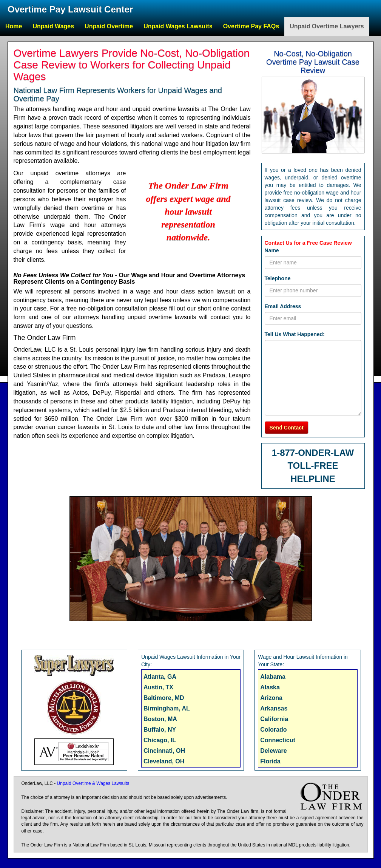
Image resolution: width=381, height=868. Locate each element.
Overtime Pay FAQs (251, 26)
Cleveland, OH (164, 761)
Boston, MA (160, 719)
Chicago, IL (160, 740)
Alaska (270, 687)
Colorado (273, 730)
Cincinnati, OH (164, 751)
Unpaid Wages (53, 26)
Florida (270, 761)
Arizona (271, 698)
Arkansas (274, 708)
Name (272, 250)
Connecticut (278, 740)
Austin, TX (158, 687)
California (274, 719)
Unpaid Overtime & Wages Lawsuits (93, 783)
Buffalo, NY (160, 730)
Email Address (283, 306)
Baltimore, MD (164, 698)
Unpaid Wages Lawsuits (178, 26)
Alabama (273, 677)
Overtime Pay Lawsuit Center (70, 9)
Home (14, 26)
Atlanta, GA (160, 677)
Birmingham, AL (167, 708)
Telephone (278, 278)
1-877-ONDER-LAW (313, 453)
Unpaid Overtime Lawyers (327, 26)
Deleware (273, 751)
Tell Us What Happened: (295, 334)
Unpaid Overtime (109, 26)
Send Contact (287, 428)
